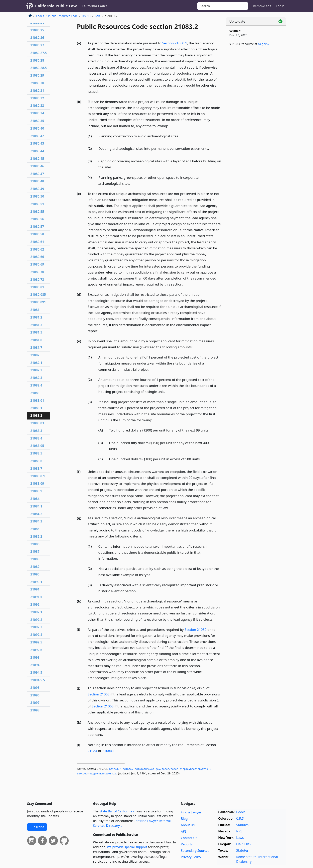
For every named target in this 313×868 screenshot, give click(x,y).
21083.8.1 (38, 476)
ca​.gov (262, 44)
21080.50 (37, 196)
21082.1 (36, 363)
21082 (35, 355)
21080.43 (37, 143)
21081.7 (36, 348)
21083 (35, 393)
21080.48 (37, 181)
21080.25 (37, 30)
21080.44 (37, 151)
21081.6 (36, 340)
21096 (35, 695)
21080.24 (37, 23)
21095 (35, 688)
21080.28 (37, 60)
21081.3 (36, 325)
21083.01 (37, 401)
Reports (187, 844)
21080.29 (37, 75)
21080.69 (37, 264)
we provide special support (127, 847)
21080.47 (37, 174)
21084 (92, 751)
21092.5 (36, 642)
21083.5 (36, 453)
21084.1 (109, 751)
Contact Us (189, 838)
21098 (35, 710)
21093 (35, 657)
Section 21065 (99, 694)
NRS (239, 831)
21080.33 (37, 106)
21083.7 (36, 468)
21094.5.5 (38, 680)
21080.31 (37, 91)
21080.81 (37, 287)
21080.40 (37, 128)
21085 (35, 529)
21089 (35, 567)
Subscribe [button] (37, 827)
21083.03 (37, 423)
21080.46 (37, 166)
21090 (35, 574)
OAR (239, 844)
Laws (240, 838)
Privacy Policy (191, 857)
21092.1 (36, 612)
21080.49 (37, 189)
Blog (184, 819)
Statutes (242, 825)
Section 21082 (195, 630)
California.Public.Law (56, 6)
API (183, 831)
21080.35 (37, 121)
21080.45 (37, 159)
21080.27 (37, 45)
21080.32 (37, 98)
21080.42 (37, 136)
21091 (35, 589)
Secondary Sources (195, 851)
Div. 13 (86, 16)
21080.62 (37, 249)
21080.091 (38, 302)
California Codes (95, 6)
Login (280, 6)
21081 (35, 310)
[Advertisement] (256, 115)
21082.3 (36, 378)
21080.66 (37, 257)
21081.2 (36, 317)
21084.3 (36, 521)
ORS (247, 844)
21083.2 (36, 416)
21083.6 (36, 461)
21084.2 (36, 514)
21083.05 (37, 446)
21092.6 (36, 650)
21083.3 (36, 431)
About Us (188, 825)
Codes (40, 16)
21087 (35, 551)
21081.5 (36, 332)
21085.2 (36, 536)
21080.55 (37, 212)
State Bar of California (116, 811)
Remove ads (262, 6)
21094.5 (36, 672)
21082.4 (36, 385)
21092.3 (36, 627)
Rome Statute (246, 857)
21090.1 (36, 582)
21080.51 (37, 204)
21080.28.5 (39, 68)
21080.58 (37, 234)
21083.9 (36, 491)
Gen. (98, 16)
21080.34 (37, 113)
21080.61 (37, 242)
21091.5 (36, 597)
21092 (35, 604)
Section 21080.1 (175, 43)
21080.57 (37, 227)
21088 (35, 559)
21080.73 (37, 280)
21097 (35, 703)
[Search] (223, 6)
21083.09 (37, 483)
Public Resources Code (63, 16)
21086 (35, 544)
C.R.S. (240, 818)
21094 (35, 665)
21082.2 (36, 370)
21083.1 (36, 408)
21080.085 (38, 295)
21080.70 (37, 272)
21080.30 (37, 83)
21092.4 (36, 635)
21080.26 (37, 38)
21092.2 (36, 620)
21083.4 (36, 438)
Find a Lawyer (191, 812)
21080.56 (37, 219)
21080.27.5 (39, 53)
